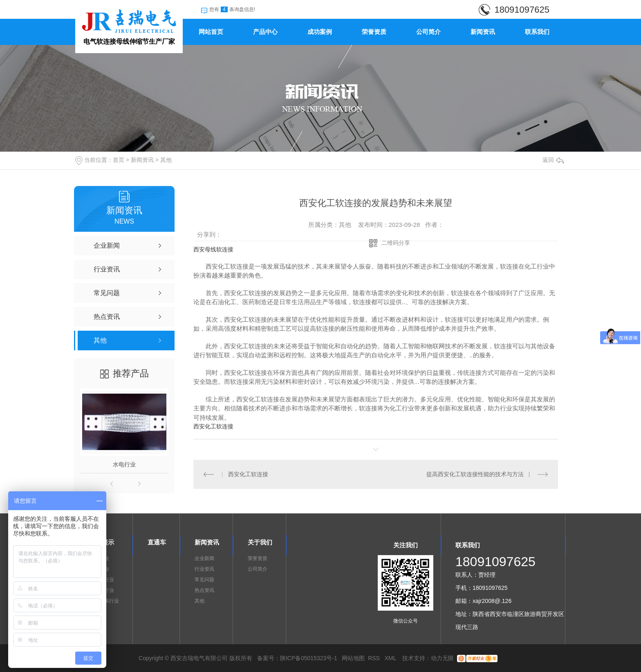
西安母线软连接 (213, 249)
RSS (375, 658)
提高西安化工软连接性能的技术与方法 (475, 474)
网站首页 (211, 32)
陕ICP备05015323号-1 (309, 658)
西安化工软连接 (213, 426)
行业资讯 (204, 569)
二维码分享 (396, 243)
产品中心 (265, 32)
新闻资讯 (483, 32)
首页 (119, 160)
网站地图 (353, 658)
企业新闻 (204, 558)
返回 (553, 160)
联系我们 (537, 32)
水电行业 (124, 464)
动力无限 (442, 658)
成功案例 (320, 32)
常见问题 (204, 580)
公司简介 (428, 32)
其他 (166, 160)
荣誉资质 (374, 32)
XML (391, 658)
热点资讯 (204, 590)
